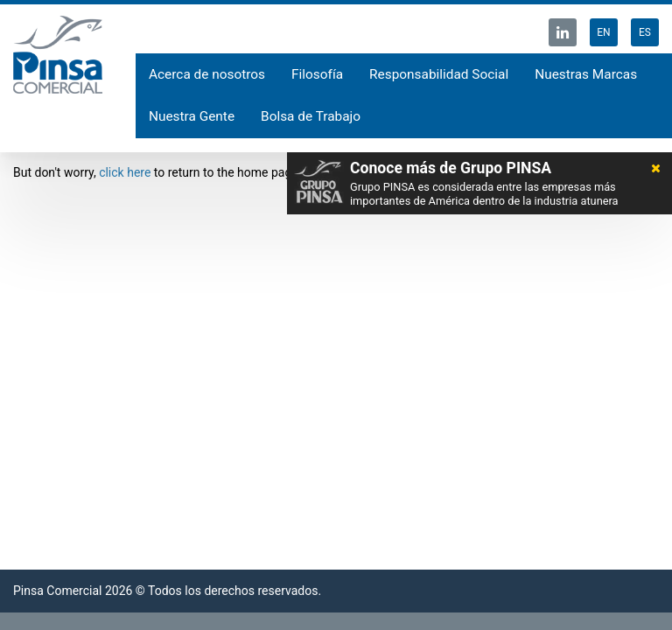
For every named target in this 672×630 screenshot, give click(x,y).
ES (645, 32)
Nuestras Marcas (586, 74)
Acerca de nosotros (207, 74)
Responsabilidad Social (439, 74)
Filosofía (317, 74)
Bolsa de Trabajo (311, 116)
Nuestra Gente (192, 116)
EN (603, 32)
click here (125, 172)
